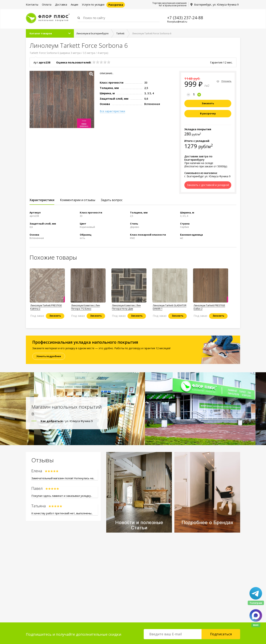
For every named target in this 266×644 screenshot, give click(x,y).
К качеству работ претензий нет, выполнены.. (62, 513)
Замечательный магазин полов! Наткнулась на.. (63, 478)
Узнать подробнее (49, 356)
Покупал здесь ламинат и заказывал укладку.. (62, 496)
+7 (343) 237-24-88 (185, 18)
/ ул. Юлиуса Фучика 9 (67, 421)
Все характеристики (112, 111)
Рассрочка (116, 5)
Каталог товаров (41, 33)
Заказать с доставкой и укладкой (208, 185)
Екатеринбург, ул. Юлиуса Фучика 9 (216, 5)
